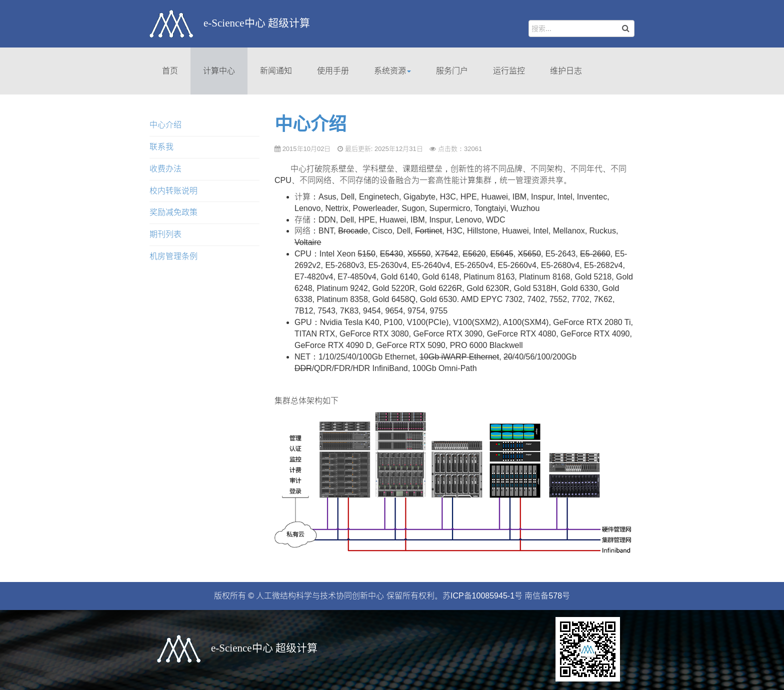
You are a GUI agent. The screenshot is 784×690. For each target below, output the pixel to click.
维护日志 (566, 71)
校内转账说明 (173, 191)
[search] (581, 28)
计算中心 (219, 71)
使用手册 (333, 71)
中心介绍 (310, 124)
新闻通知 (276, 71)
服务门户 (452, 71)
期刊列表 (165, 234)
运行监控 (509, 71)
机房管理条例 (173, 256)
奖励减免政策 (173, 212)
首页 (170, 71)
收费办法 (165, 169)
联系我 (161, 147)
